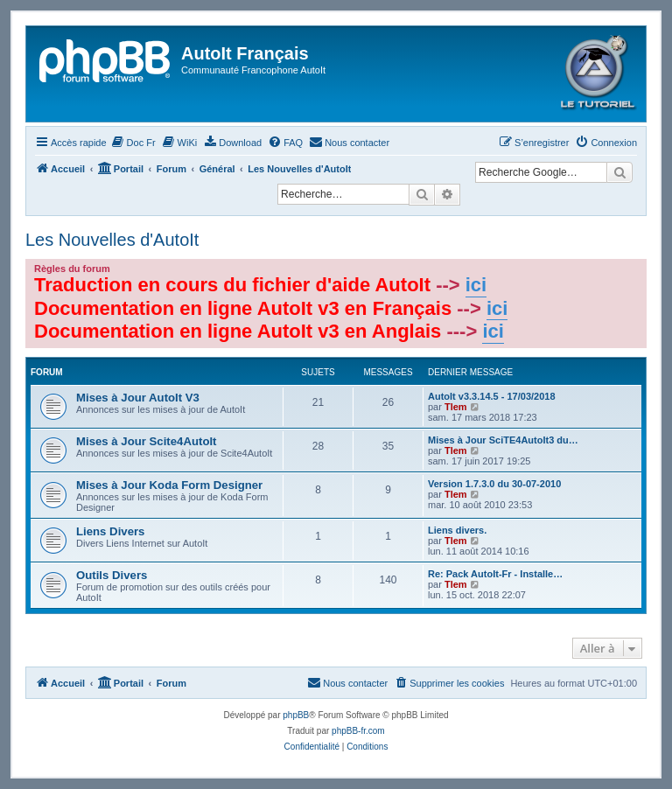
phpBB (296, 715)
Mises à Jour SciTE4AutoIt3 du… (503, 440)
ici (476, 285)
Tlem (456, 407)
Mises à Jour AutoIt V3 (138, 398)
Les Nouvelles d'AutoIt (112, 240)
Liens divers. (457, 530)
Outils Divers (112, 575)
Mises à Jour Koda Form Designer (169, 485)
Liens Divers (110, 531)
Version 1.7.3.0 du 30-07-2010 (494, 484)
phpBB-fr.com (358, 731)
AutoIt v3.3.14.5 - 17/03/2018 (492, 396)
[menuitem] (133, 143)
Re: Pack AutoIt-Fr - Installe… (495, 574)
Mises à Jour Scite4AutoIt (147, 441)
